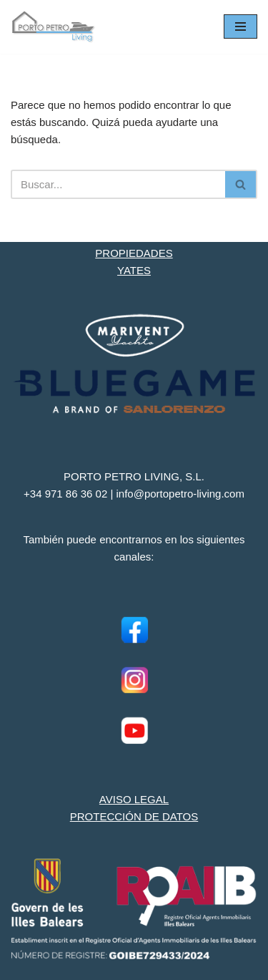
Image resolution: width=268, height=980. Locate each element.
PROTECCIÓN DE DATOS (134, 816)
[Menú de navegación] (240, 26)
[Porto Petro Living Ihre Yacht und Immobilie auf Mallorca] (54, 27)
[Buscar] (118, 184)
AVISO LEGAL (134, 799)
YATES (134, 270)
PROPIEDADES (134, 253)
